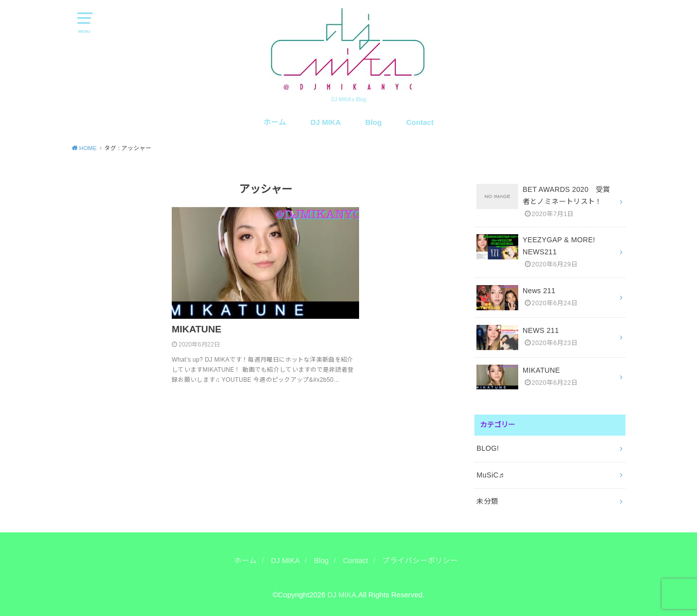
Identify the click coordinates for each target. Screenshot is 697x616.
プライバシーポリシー (420, 561)
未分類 (487, 501)
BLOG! (488, 448)
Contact (420, 122)
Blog (373, 122)
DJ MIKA (326, 122)
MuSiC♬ (490, 475)
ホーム (275, 122)
